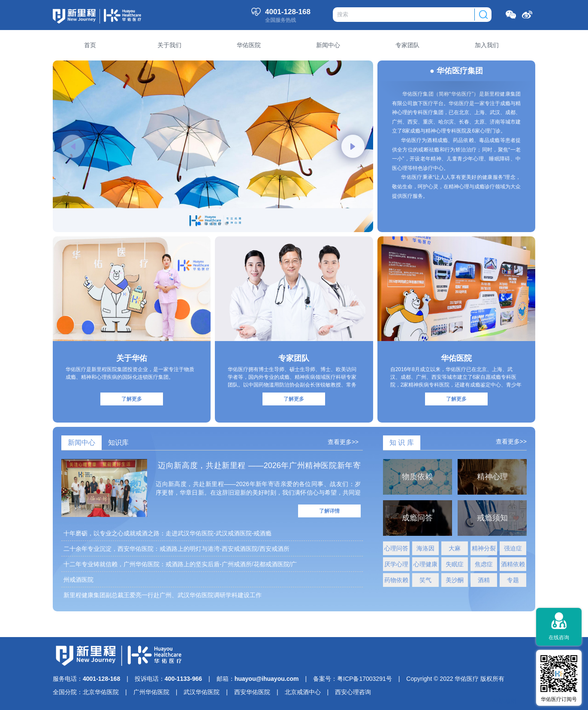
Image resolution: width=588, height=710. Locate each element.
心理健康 (425, 564)
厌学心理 (396, 564)
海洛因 (425, 548)
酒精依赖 (513, 564)
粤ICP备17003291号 (365, 679)
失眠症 (455, 564)
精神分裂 (484, 548)
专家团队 (294, 358)
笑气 (425, 580)
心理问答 (396, 548)
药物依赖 (396, 580)
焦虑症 (484, 564)
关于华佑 (132, 358)
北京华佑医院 (101, 692)
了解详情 (329, 511)
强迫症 (513, 548)
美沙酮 (455, 580)
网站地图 (504, 701)
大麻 (455, 548)
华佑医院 (456, 358)
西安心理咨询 (353, 692)
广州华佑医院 (151, 692)
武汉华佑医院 (202, 692)
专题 (513, 580)
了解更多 (132, 399)
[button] (73, 146)
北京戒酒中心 (303, 692)
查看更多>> (343, 442)
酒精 (484, 580)
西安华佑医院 (252, 692)
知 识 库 (402, 443)
